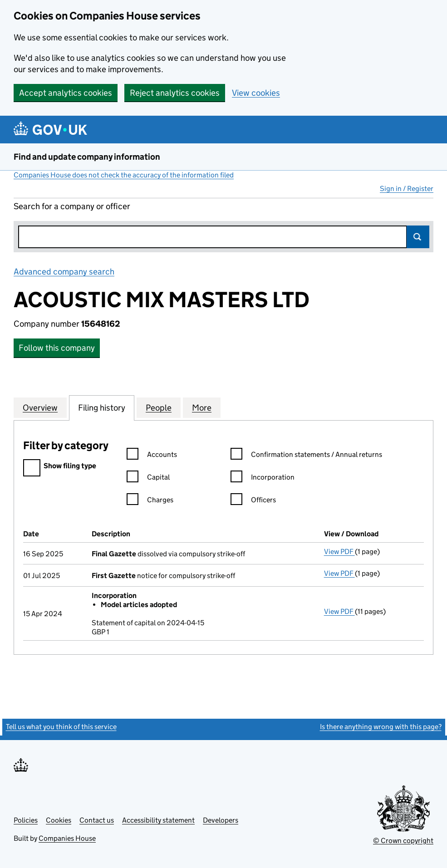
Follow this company (57, 348)
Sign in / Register (407, 189)
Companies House (67, 838)
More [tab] (202, 407)
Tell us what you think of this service (61, 727)
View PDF (339, 552)
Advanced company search (64, 272)
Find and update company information (87, 157)
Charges (150, 501)
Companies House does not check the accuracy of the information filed (124, 175)
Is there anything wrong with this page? (381, 727)
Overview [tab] (40, 407)
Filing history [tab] (102, 407)
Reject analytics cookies (175, 93)
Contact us (97, 820)
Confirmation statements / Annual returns (306, 456)
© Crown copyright (403, 841)
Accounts (152, 456)
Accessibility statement (158, 820)
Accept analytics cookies (66, 93)
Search (418, 237)
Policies (26, 820)
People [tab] (159, 407)
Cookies (59, 820)
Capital (148, 478)
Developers (221, 820)
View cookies (256, 93)
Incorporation (263, 478)
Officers (253, 501)
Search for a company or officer (72, 206)
